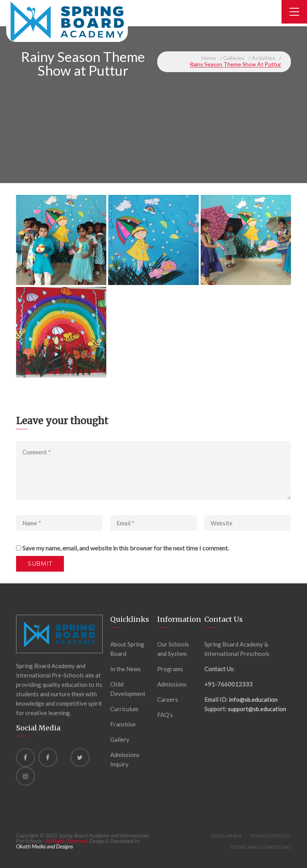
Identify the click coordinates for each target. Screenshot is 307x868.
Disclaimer (227, 836)
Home (209, 58)
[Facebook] (25, 757)
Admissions (172, 684)
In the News (125, 669)
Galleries (234, 58)
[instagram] (25, 776)
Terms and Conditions (261, 847)
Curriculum (124, 709)
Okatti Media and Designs (45, 846)
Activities (263, 58)
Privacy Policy (271, 836)
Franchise (123, 724)
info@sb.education (253, 699)
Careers (168, 699)
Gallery (120, 739)
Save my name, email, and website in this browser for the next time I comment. (126, 548)
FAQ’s (165, 715)
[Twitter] (80, 757)
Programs (170, 669)
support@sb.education (257, 709)
